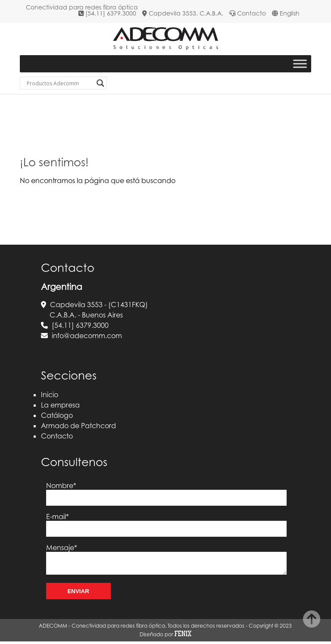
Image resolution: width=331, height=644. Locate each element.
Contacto (251, 13)
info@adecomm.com (87, 336)
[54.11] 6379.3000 (111, 13)
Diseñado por (165, 636)
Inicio (50, 395)
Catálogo (57, 415)
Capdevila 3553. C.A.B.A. (186, 13)
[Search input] (59, 83)
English (290, 13)
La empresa (60, 405)
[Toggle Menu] (300, 64)
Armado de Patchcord (78, 426)
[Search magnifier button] (100, 83)
